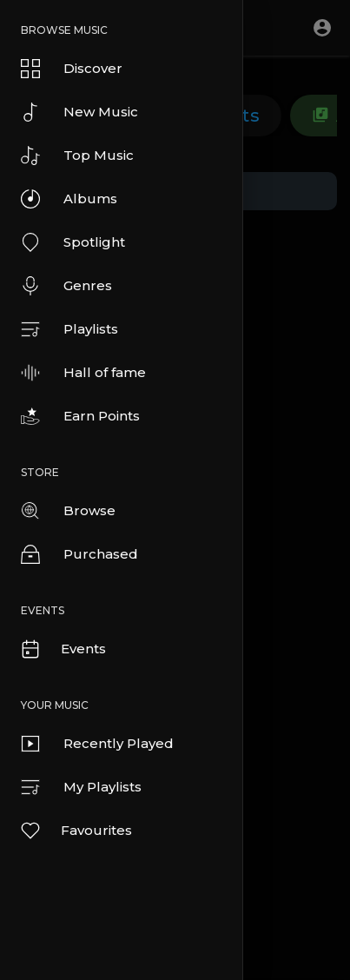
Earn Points (80, 416)
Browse (68, 511)
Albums (69, 199)
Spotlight (73, 242)
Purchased (79, 554)
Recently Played (97, 744)
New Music (79, 112)
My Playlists (81, 787)
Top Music (77, 156)
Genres (66, 286)
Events (63, 649)
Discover (72, 69)
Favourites (76, 831)
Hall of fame (83, 373)
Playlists (69, 329)
